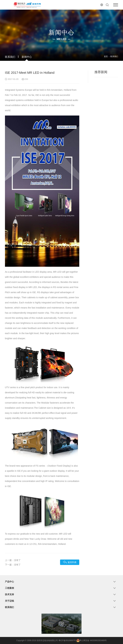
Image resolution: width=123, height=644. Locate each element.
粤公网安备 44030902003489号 (92, 640)
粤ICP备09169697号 (67, 640)
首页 (106, 56)
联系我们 (10, 57)
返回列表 (70, 562)
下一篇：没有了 (13, 565)
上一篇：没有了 (13, 560)
